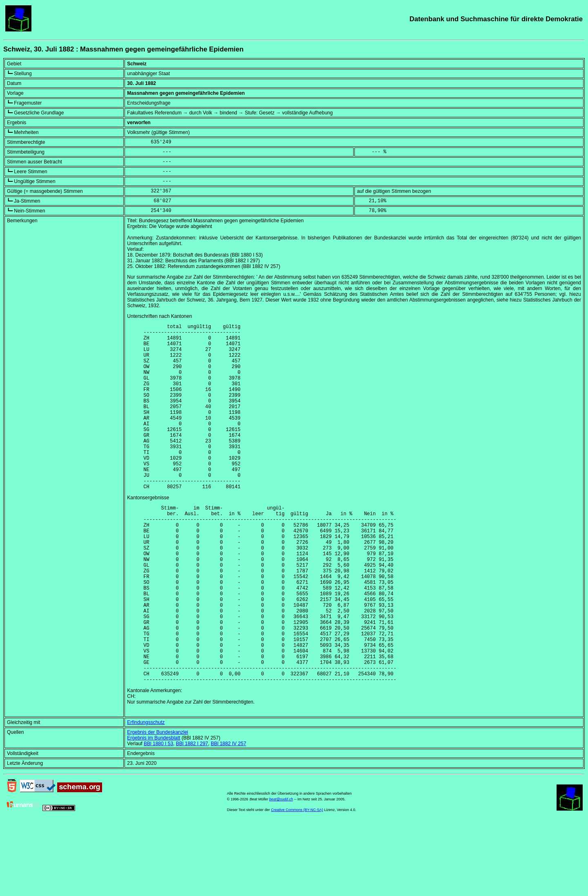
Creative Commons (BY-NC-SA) (297, 883)
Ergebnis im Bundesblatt (154, 811)
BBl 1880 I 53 (158, 817)
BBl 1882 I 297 (192, 817)
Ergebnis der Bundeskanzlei (157, 806)
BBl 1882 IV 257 (228, 817)
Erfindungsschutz (146, 796)
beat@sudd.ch (281, 873)
